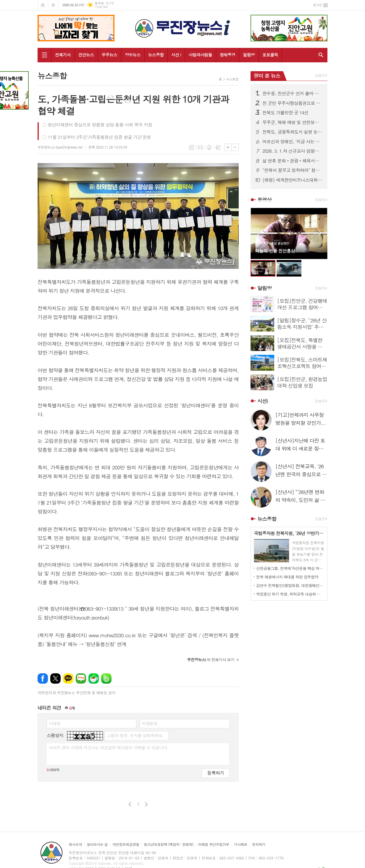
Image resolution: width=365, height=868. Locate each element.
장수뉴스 (133, 55)
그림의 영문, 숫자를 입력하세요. (135, 735)
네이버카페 (94, 678)
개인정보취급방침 (126, 845)
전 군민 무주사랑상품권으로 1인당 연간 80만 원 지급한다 (293, 103)
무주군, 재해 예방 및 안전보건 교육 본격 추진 (293, 122)
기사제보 (241, 845)
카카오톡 (68, 678)
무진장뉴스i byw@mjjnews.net (60, 147)
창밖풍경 (228, 55)
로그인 (318, 5)
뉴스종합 (156, 55)
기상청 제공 (101, 7)
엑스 (55, 678)
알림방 (249, 55)
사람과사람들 (200, 55)
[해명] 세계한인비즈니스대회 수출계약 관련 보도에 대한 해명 (293, 180)
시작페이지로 (43, 5)
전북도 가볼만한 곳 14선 (285, 113)
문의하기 (259, 845)
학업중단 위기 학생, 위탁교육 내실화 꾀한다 (290, 594)
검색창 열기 (320, 55)
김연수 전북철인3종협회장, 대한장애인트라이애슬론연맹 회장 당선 (290, 585)
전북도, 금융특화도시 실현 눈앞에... (293, 132)
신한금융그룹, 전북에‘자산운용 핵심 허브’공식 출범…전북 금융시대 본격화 (290, 568)
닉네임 (55, 723)
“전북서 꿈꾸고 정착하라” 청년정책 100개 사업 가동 (293, 170)
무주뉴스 (109, 55)
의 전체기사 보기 (211, 660)
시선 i (176, 55)
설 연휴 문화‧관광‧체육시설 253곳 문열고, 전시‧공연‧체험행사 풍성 (293, 161)
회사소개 (75, 845)
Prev (258, 233)
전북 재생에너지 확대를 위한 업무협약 (287, 577)
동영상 (264, 200)
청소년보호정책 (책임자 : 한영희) (168, 845)
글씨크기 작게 (235, 147)
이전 (130, 804)
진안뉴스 (86, 55)
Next (320, 233)
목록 (191, 147)
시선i (263, 401)
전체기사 (63, 55)
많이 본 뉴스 (267, 76)
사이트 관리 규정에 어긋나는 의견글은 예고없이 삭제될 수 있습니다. (109, 747)
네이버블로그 (81, 678)
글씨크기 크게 (228, 147)
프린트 (209, 147)
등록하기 (216, 773)
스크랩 (218, 147)
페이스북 (43, 678)
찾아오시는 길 (97, 845)
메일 (200, 147)
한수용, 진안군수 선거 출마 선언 (293, 93)
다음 (146, 804)
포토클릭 (270, 55)
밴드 (106, 678)
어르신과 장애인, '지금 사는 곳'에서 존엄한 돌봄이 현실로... (293, 142)
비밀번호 (150, 723)
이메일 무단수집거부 (214, 845)
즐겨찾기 (53, 5)
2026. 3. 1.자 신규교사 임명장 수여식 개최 (293, 151)
